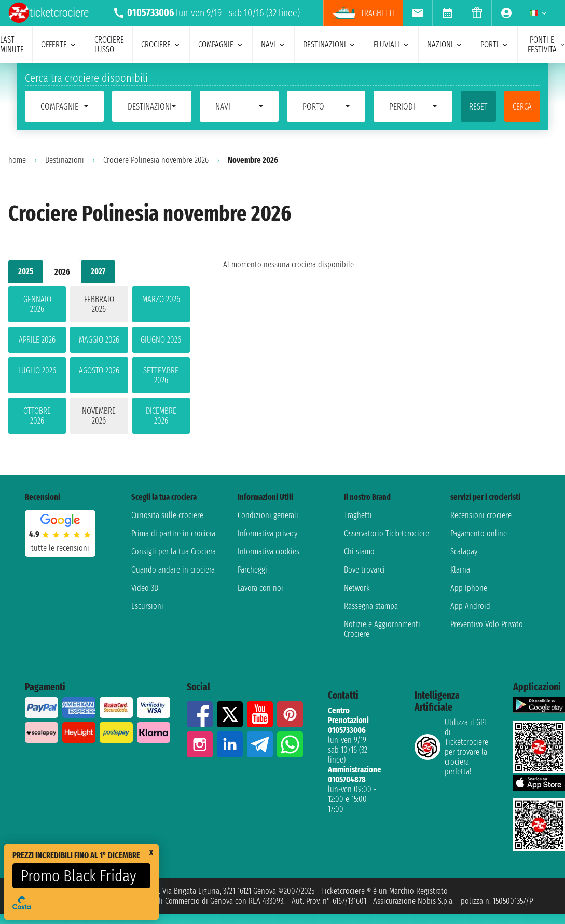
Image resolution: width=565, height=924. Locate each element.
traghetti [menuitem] (363, 13)
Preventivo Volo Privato (487, 624)
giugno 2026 (161, 340)
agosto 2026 (99, 370)
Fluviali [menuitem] (392, 44)
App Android (470, 606)
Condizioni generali (268, 515)
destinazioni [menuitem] (330, 44)
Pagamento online (479, 533)
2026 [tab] (62, 272)
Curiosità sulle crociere (167, 515)
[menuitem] (417, 13)
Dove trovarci (364, 570)
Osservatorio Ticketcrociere (387, 533)
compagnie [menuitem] (221, 44)
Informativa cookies (268, 552)
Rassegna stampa (371, 606)
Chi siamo (359, 552)
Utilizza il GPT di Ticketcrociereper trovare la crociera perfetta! (451, 747)
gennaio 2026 (37, 304)
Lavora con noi (260, 588)
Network (357, 588)
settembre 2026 (161, 375)
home (17, 160)
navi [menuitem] (273, 44)
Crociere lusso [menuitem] (109, 45)
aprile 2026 (37, 340)
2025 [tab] (26, 271)
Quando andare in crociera (173, 570)
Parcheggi (252, 570)
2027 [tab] (98, 271)
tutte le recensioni (60, 548)
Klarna (460, 570)
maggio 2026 (99, 340)
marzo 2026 (161, 299)
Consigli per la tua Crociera (174, 552)
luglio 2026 (37, 370)
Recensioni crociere (481, 515)
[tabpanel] (99, 362)
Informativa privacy (267, 533)
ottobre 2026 (37, 416)
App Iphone (469, 588)
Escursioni (147, 606)
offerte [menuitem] (59, 44)
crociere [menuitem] (161, 44)
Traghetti (358, 515)
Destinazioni (65, 160)
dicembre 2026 (161, 416)
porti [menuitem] (495, 44)
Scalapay (464, 552)
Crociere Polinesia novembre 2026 (156, 160)
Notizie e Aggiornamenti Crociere (382, 629)
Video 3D (145, 588)
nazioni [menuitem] (445, 44)
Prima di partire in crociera (173, 533)
